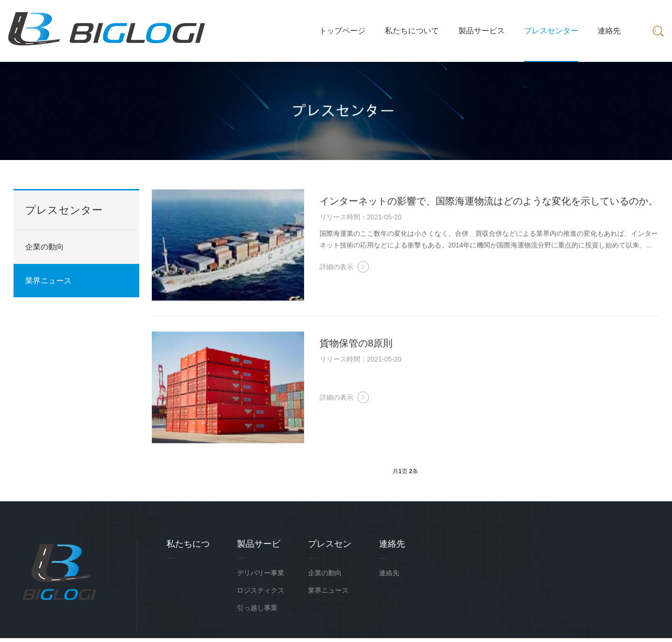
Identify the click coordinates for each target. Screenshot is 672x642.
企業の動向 (44, 247)
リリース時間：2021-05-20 (361, 218)
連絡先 (389, 573)
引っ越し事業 (257, 608)
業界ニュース (48, 281)
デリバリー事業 (261, 573)
